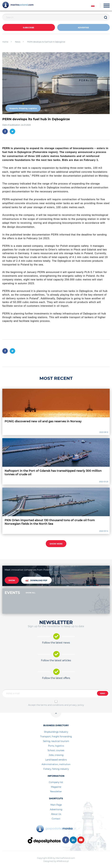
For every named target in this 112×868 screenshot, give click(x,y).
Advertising (56, 809)
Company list (56, 782)
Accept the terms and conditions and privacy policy (56, 705)
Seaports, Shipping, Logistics (23, 108)
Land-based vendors (56, 760)
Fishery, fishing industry (56, 769)
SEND (103, 693)
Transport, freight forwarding (56, 737)
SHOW (12, 580)
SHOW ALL (31, 593)
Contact (56, 819)
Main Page (56, 805)
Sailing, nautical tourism (56, 741)
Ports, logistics (56, 746)
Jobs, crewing (56, 755)
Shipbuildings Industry (56, 732)
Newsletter (56, 792)
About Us (56, 814)
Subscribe (29, 28)
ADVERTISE (83, 28)
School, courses (56, 750)
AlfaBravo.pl (63, 861)
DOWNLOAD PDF (36, 580)
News (18, 42)
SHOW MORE (56, 544)
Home (5, 42)
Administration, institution (56, 764)
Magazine (56, 787)
